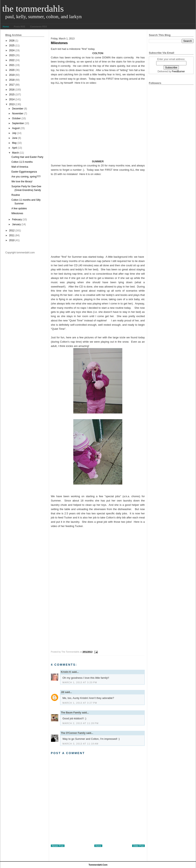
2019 (12, 75)
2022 (12, 60)
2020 (12, 70)
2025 (12, 46)
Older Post (138, 846)
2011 (12, 235)
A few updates (19, 208)
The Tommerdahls (33, 9)
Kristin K (66, 672)
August (16, 128)
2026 (12, 41)
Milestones (17, 213)
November (18, 114)
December (18, 109)
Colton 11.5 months (22, 162)
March (15, 153)
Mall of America (20, 167)
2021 (12, 65)
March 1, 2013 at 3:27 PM (80, 703)
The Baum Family (71, 713)
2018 (12, 80)
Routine (16, 195)
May (14, 143)
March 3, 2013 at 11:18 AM (80, 744)
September (18, 123)
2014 (12, 99)
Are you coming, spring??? (26, 177)
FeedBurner (178, 71)
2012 (12, 231)
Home (6, 27)
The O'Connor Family (73, 733)
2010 (12, 240)
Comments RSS (38, 27)
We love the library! (22, 182)
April (14, 148)
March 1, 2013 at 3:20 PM (80, 682)
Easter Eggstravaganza (24, 172)
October (16, 118)
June (15, 138)
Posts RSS (20, 27)
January (16, 224)
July (14, 133)
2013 (12, 104)
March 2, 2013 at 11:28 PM (81, 723)
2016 (12, 90)
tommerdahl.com (98, 865)
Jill (63, 692)
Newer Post (58, 846)
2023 (12, 55)
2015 (12, 95)
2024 (12, 50)
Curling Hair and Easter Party (27, 157)
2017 (12, 85)
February (17, 220)
